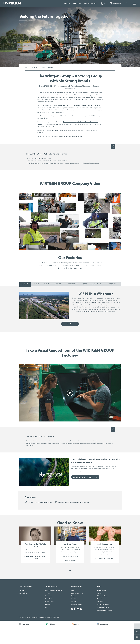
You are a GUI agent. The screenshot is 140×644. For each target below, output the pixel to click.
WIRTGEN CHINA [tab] (113, 284)
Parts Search (49, 596)
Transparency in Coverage (105, 610)
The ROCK (74, 602)
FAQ (47, 607)
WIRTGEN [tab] (25, 284)
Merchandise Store (77, 605)
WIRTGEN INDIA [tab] (97, 284)
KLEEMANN (82, 105)
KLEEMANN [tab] (58, 284)
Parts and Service (90, 4)
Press (73, 590)
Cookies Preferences (103, 607)
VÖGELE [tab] (36, 284)
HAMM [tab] (47, 284)
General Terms (101, 590)
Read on (70, 324)
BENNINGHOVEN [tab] (72, 284)
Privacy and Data (102, 596)
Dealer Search (50, 602)
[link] (70, 221)
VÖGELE (70, 105)
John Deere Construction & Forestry (71, 136)
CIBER (39, 108)
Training (48, 593)
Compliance (101, 599)
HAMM (75, 105)
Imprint (99, 593)
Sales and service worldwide (54, 590)
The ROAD (74, 599)
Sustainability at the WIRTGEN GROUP (85, 477)
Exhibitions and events (78, 593)
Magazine (74, 596)
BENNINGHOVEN (92, 105)
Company (22, 590)
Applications (77, 4)
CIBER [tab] (85, 284)
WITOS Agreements (103, 605)
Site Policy (100, 602)
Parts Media (49, 599)
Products (67, 4)
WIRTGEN (63, 105)
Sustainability (23, 593)
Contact (48, 605)
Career (21, 596)
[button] (70, 570)
